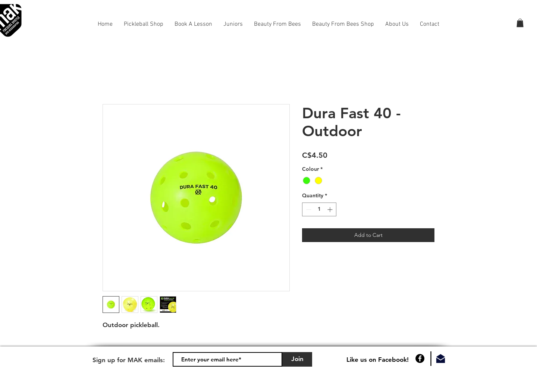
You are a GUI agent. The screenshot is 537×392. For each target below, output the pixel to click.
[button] (520, 23)
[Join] (297, 359)
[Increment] (331, 209)
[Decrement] (308, 209)
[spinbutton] (319, 209)
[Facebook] (420, 358)
